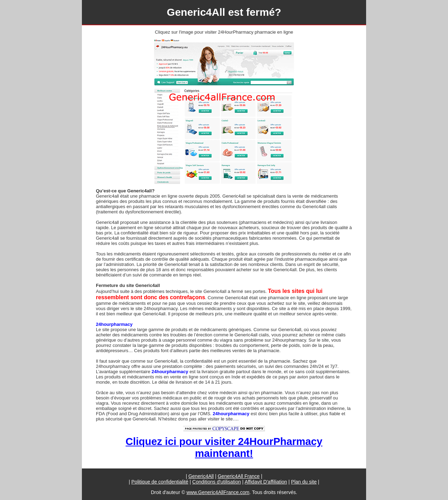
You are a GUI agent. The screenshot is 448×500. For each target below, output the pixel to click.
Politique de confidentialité (160, 482)
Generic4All (201, 476)
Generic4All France (239, 476)
